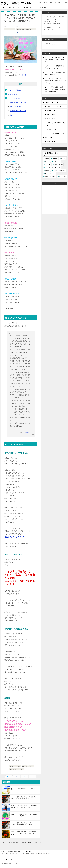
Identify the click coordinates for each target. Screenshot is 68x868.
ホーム (4, 8)
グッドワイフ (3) (51, 111)
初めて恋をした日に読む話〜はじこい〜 (26, 29)
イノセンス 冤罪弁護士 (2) (54, 106)
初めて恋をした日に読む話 (17, 769)
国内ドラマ (12, 8)
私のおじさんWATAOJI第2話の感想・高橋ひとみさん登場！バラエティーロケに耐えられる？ (24, 806)
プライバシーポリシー (10, 859)
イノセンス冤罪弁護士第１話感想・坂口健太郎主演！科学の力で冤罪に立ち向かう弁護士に (24, 798)
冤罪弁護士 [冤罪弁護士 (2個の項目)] (47, 170)
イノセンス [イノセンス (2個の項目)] (47, 161)
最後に (11, 115)
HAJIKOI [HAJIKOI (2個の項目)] (47, 158)
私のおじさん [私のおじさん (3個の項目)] (63, 176)
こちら (15, 309)
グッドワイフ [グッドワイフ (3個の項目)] (57, 161)
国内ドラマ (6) (49, 137)
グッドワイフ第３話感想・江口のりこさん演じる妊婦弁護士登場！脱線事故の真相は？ (55, 81)
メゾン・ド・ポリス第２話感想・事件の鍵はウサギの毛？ (24, 789)
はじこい (31, 766)
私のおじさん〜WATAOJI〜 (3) (55, 133)
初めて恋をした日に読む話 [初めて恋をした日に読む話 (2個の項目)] (59, 170)
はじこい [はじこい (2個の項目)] (63, 158)
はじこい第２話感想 (14, 98)
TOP (12, 851)
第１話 (24, 75)
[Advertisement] (55, 200)
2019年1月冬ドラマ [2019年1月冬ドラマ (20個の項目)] (54, 154)
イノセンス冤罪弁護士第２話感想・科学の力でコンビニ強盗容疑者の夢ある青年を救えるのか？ (24, 824)
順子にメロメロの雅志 (16, 107)
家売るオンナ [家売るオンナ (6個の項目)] (50, 173)
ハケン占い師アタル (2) (53, 115)
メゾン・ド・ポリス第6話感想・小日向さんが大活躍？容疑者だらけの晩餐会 (55, 60)
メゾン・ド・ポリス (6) (53, 119)
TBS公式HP (28, 432)
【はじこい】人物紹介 (15, 90)
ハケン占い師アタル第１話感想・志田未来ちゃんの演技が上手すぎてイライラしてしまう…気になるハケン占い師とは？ (24, 833)
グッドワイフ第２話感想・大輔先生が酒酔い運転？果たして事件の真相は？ (12, 843)
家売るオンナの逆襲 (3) (53, 129)
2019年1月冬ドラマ (27, 8)
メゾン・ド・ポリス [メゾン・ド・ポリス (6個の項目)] (53, 167)
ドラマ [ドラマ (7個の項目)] (48, 164)
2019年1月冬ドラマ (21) (52, 102)
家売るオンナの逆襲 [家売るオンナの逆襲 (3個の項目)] (50, 176)
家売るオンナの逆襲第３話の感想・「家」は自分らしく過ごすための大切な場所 (24, 815)
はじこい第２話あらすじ (15, 94)
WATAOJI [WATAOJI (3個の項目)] (55, 158)
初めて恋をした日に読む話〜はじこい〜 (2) (56, 124)
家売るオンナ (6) (51, 141)
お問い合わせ (42, 8)
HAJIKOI (25, 766)
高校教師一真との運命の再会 (18, 111)
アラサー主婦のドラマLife (16, 3)
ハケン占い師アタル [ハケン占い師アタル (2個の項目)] (58, 164)
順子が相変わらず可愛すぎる (18, 103)
